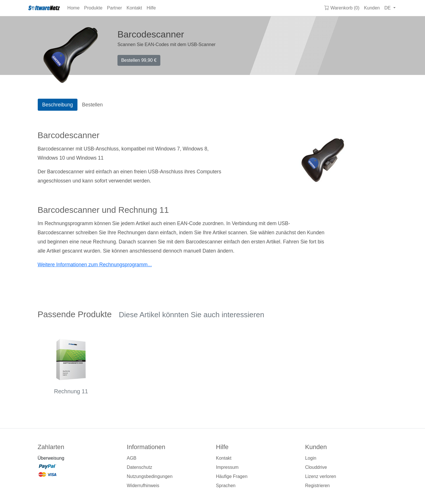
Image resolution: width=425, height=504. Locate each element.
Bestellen (139, 60)
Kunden (372, 8)
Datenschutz (140, 467)
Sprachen (226, 486)
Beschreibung (58, 105)
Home (74, 8)
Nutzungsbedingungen (150, 476)
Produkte (93, 8)
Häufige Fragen (232, 476)
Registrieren (318, 486)
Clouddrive (316, 467)
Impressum (227, 467)
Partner (114, 8)
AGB (132, 458)
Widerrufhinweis (143, 486)
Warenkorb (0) (342, 8)
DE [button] (388, 8)
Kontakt (134, 8)
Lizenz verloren (321, 476)
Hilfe (151, 8)
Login (311, 458)
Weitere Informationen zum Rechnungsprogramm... (95, 265)
